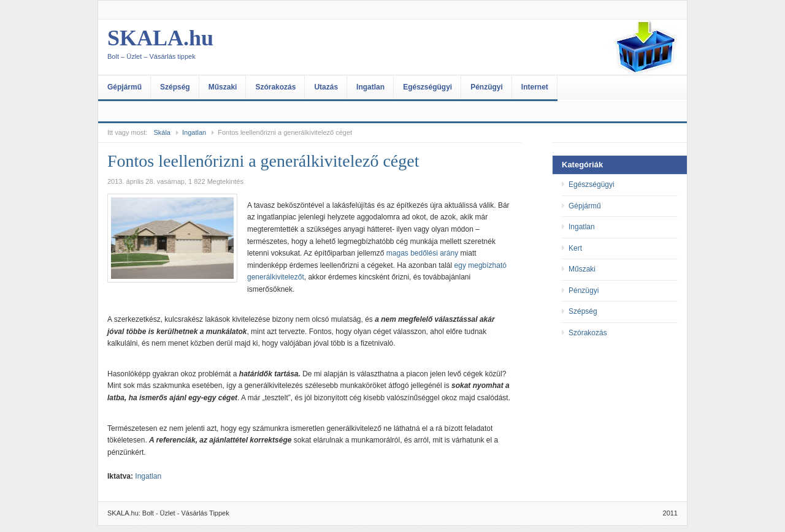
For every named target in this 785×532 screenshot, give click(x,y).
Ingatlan (370, 87)
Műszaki (223, 87)
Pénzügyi (487, 87)
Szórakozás (275, 87)
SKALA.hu (230, 47)
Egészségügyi (427, 87)
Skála (162, 132)
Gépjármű (124, 87)
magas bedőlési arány (422, 253)
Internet (535, 87)
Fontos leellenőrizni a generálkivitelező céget (263, 161)
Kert (575, 248)
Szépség (175, 87)
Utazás (326, 87)
